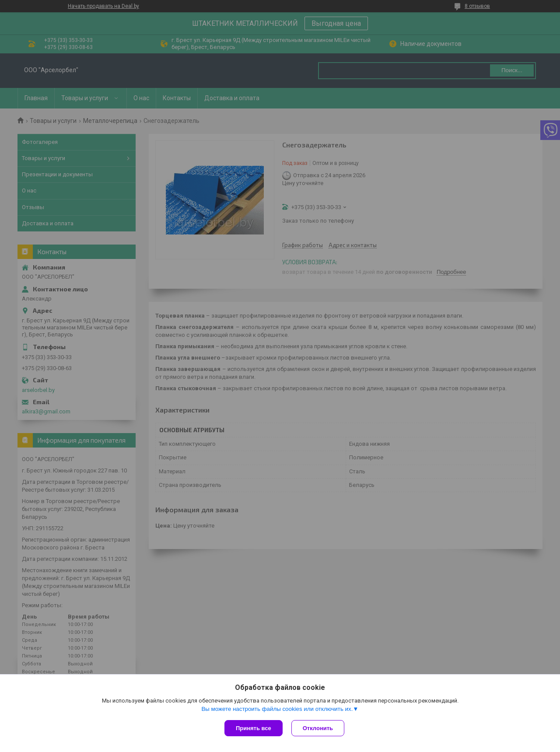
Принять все (254, 728)
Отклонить (318, 728)
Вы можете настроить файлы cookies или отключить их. (277, 709)
